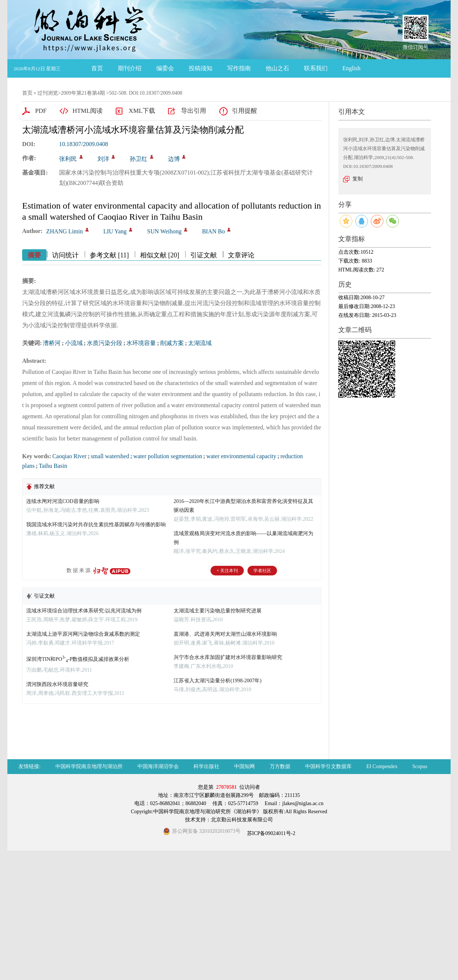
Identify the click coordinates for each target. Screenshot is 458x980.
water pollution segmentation (168, 456)
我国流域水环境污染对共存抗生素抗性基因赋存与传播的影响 (96, 525)
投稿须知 (201, 68)
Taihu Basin (53, 466)
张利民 (68, 159)
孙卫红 (139, 159)
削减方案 (172, 343)
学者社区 (262, 571)
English (351, 68)
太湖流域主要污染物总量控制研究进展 (218, 611)
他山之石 (277, 68)
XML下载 (142, 111)
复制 (358, 179)
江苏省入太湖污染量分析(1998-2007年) (218, 681)
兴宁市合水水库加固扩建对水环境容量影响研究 (228, 657)
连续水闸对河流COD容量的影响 (63, 501)
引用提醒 (245, 111)
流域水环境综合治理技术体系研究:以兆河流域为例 (84, 611)
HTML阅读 (88, 111)
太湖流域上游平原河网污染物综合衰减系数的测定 (83, 634)
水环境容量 (141, 343)
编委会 (165, 68)
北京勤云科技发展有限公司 (242, 820)
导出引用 (194, 111)
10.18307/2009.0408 (83, 144)
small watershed (110, 456)
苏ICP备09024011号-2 (270, 833)
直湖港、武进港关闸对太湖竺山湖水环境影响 (225, 634)
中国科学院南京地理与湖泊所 (89, 766)
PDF (41, 111)
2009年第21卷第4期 (83, 93)
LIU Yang (115, 231)
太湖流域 (200, 343)
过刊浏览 (48, 93)
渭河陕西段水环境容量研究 (57, 684)
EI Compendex (382, 766)
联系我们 (316, 68)
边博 (174, 159)
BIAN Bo (213, 231)
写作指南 (239, 68)
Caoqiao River (70, 456)
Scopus (420, 766)
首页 (97, 68)
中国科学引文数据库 (328, 766)
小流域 (74, 343)
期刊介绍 (130, 68)
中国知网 (245, 766)
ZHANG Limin (64, 231)
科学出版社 (206, 766)
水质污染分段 (105, 343)
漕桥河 (52, 343)
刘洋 (103, 159)
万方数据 (280, 766)
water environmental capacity (241, 456)
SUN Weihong (164, 231)
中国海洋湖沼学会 (158, 766)
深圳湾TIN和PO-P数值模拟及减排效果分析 (78, 659)
